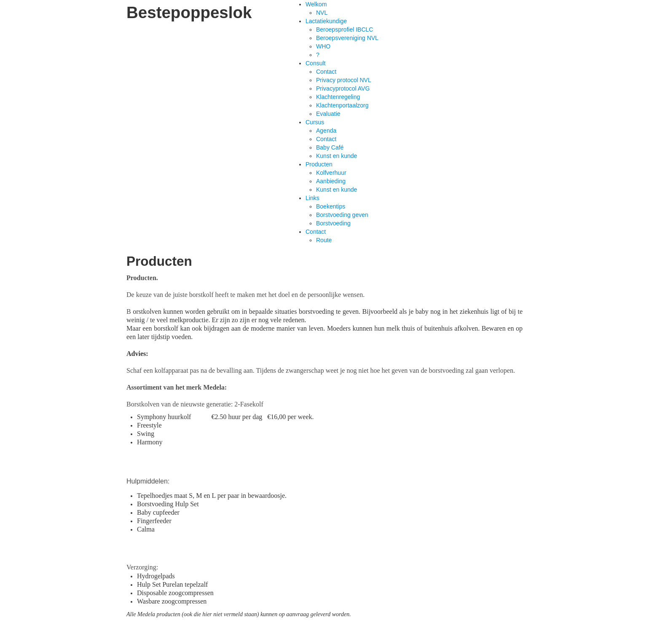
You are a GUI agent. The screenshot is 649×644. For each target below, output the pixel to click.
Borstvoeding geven (342, 215)
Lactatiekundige (326, 21)
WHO (323, 46)
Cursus (315, 122)
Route (324, 240)
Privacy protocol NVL (344, 80)
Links (312, 198)
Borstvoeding (333, 223)
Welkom (316, 4)
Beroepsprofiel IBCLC (345, 29)
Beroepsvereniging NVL (347, 38)
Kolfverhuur (331, 173)
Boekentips (331, 206)
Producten (319, 164)
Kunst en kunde (337, 156)
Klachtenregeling (338, 97)
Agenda (326, 131)
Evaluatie (328, 114)
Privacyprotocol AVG (343, 88)
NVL (322, 13)
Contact (326, 72)
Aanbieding (331, 181)
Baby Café (330, 147)
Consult (315, 63)
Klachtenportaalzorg (342, 105)
